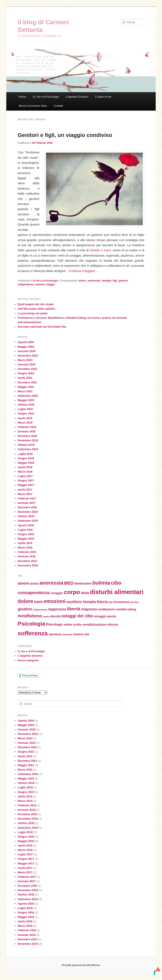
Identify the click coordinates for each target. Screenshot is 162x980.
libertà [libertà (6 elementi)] (74, 609)
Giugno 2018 (26, 458)
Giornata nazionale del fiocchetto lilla (42, 327)
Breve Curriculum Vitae (33, 106)
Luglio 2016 (25, 530)
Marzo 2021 (25, 391)
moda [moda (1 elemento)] (46, 616)
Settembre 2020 (28, 396)
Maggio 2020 (26, 400)
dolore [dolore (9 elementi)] (25, 601)
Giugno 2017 (26, 480)
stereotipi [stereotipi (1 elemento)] (67, 634)
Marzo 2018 (25, 472)
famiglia (106, 281)
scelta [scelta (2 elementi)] (77, 625)
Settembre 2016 (28, 521)
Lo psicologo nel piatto (33, 313)
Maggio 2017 (26, 485)
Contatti (58, 106)
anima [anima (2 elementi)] (34, 584)
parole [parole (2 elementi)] (112, 616)
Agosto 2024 (26, 342)
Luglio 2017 (25, 476)
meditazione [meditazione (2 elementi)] (106, 609)
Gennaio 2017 (27, 503)
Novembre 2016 (28, 512)
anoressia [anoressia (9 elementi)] (51, 583)
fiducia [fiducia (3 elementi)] (102, 602)
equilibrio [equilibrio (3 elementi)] (74, 602)
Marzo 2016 (25, 547)
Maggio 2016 (26, 539)
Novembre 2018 (28, 440)
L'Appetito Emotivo (30, 656)
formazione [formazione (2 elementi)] (122, 602)
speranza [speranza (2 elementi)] (55, 634)
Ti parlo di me (103, 97)
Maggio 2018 (26, 463)
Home (22, 97)
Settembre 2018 (28, 449)
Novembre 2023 (28, 356)
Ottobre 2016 (26, 516)
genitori (123, 281)
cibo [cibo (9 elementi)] (116, 583)
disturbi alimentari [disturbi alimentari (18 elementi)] (117, 592)
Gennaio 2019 (27, 431)
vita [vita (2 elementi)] (86, 634)
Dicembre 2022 (27, 369)
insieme (40, 284)
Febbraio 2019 (27, 427)
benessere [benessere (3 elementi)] (83, 583)
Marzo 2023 (25, 360)
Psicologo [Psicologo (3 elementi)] (54, 624)
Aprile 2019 (25, 418)
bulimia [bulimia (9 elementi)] (101, 583)
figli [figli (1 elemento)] (111, 602)
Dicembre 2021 (27, 382)
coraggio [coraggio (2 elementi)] (57, 593)
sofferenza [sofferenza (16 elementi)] (33, 633)
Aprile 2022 (25, 378)
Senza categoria (28, 660)
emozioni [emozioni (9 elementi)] (55, 601)
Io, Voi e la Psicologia (46, 97)
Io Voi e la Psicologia (45, 281)
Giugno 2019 (26, 413)
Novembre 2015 (28, 565)
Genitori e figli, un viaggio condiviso (65, 135)
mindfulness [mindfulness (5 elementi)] (30, 616)
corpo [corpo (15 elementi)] (72, 592)
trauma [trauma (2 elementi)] (78, 634)
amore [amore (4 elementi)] (24, 583)
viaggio (51, 284)
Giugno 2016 (26, 534)
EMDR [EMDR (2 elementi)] (38, 602)
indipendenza (26, 284)
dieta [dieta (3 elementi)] (85, 593)
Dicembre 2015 (27, 561)
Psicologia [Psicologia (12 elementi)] (31, 624)
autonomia (94, 281)
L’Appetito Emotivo (77, 97)
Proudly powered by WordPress (81, 965)
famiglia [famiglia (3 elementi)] (89, 602)
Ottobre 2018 (26, 445)
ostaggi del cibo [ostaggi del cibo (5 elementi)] (77, 616)
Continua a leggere (83, 271)
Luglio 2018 (25, 454)
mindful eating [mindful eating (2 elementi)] (126, 609)
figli (115, 281)
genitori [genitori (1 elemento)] (134, 602)
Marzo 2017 (25, 494)
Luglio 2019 (25, 409)
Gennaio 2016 (27, 556)
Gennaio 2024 (27, 351)
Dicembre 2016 (27, 507)
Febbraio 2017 (27, 498)
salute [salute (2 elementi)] (68, 625)
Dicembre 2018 (27, 436)
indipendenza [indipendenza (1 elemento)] (40, 610)
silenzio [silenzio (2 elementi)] (113, 625)
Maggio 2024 (26, 347)
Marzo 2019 (25, 423)
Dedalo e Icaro (100, 250)
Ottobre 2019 (26, 405)
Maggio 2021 (26, 387)
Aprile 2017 (25, 490)
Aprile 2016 (25, 543)
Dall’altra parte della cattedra (36, 309)
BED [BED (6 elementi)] (69, 583)
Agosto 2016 (26, 525)
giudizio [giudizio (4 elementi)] (25, 609)
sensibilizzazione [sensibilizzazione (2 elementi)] (94, 625)
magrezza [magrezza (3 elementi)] (89, 609)
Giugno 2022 (26, 373)
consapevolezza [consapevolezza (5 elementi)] (34, 593)
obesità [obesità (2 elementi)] (55, 616)
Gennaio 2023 (27, 364)
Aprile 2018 (25, 467)
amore (82, 281)
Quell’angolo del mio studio (36, 304)
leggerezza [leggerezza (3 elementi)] (57, 609)
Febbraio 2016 (27, 552)
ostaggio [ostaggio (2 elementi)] (100, 616)
